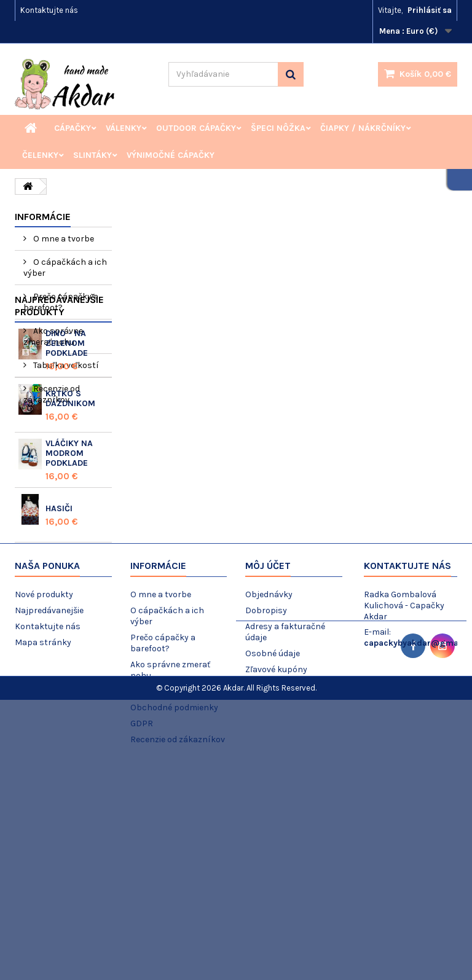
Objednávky (269, 794)
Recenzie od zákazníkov (52, 394)
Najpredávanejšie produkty (59, 438)
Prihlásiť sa (430, 10)
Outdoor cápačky (196, 128)
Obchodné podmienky (174, 907)
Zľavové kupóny (276, 869)
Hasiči (59, 641)
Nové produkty (44, 794)
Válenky (124, 128)
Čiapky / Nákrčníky (363, 128)
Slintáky (92, 155)
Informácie (43, 217)
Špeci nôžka (278, 128)
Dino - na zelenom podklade (67, 476)
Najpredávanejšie (49, 810)
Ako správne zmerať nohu (53, 336)
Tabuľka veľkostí (65, 365)
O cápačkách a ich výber (65, 268)
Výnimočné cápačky (171, 155)
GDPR (142, 923)
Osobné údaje (273, 853)
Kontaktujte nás (49, 10)
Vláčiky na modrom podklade (69, 586)
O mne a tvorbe (63, 239)
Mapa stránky (43, 842)
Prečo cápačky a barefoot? (61, 302)
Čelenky (40, 155)
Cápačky (73, 128)
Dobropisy (266, 810)
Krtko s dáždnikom (70, 531)
